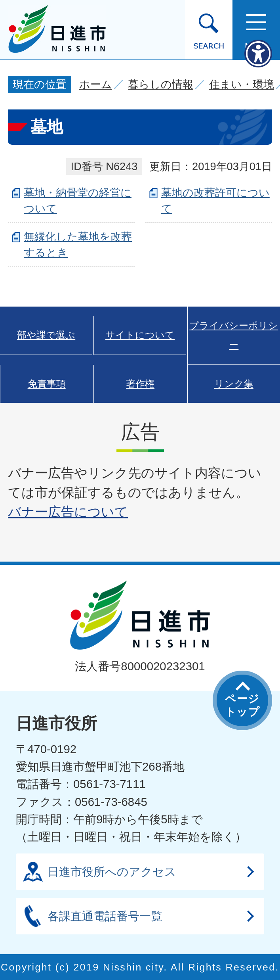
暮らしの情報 (161, 84)
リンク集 (234, 384)
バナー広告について (68, 512)
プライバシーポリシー (234, 335)
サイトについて (140, 335)
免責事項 (47, 384)
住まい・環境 (242, 84)
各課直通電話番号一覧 (105, 916)
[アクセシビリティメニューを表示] (258, 54)
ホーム (96, 84)
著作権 (140, 384)
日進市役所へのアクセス (112, 872)
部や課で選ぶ (46, 335)
